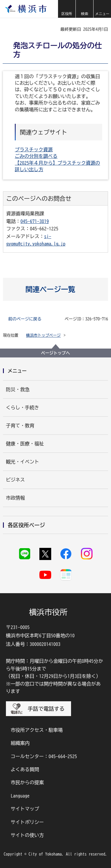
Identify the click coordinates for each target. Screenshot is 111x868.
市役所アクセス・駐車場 (37, 730)
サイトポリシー (27, 822)
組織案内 (20, 743)
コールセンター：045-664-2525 (44, 756)
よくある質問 (25, 769)
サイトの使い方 (27, 835)
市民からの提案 (27, 782)
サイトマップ (25, 809)
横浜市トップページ (43, 335)
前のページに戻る (25, 319)
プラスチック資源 (34, 150)
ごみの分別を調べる (36, 156)
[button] (67, 9)
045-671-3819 (35, 221)
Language (20, 796)
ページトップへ (56, 353)
